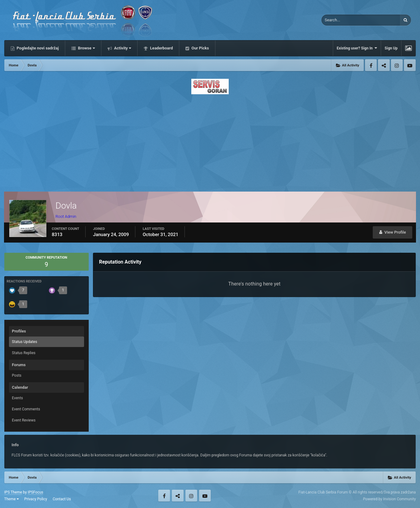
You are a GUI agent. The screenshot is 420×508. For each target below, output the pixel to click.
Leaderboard (161, 48)
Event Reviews (24, 420)
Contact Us (62, 499)
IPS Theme (13, 492)
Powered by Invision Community (390, 499)
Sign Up (391, 48)
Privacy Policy (36, 499)
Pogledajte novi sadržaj (37, 48)
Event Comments (26, 409)
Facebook (371, 65)
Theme (12, 499)
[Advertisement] (210, 141)
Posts (17, 375)
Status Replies (24, 353)
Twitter (384, 65)
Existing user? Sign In (357, 48)
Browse (86, 48)
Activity (122, 48)
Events (18, 398)
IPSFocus (36, 492)
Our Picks (200, 48)
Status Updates (25, 342)
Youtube (410, 65)
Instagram (397, 65)
